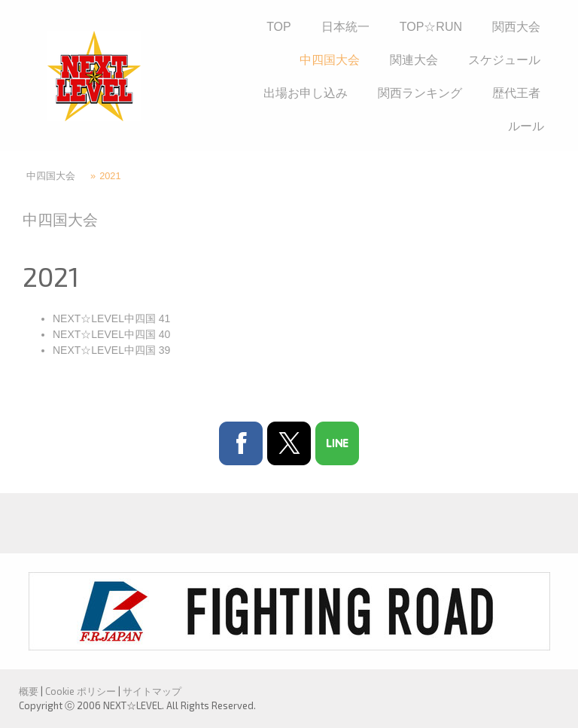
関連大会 (414, 60)
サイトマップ (152, 691)
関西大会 (516, 27)
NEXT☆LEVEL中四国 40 (111, 334)
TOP (279, 27)
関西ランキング (420, 93)
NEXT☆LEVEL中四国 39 (111, 350)
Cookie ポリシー (81, 691)
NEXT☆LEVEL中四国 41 (111, 318)
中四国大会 (330, 60)
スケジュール (504, 60)
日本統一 (345, 27)
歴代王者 (516, 93)
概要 (29, 691)
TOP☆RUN (431, 27)
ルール (526, 126)
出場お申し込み (306, 93)
